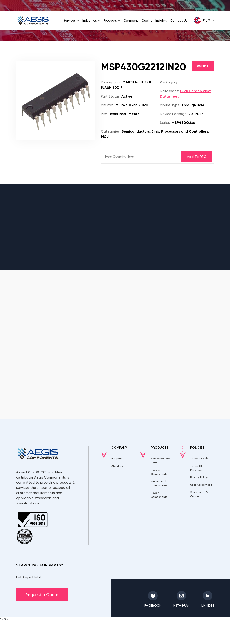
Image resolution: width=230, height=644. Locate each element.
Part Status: (111, 96)
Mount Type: (170, 105)
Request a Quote (42, 595)
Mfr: (104, 114)
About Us (117, 466)
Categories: (111, 131)
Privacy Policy (199, 477)
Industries (90, 20)
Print (203, 66)
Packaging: (169, 82)
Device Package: (174, 114)
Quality (147, 20)
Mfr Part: (108, 105)
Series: (165, 123)
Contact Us (179, 20)
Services (70, 20)
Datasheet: (169, 91)
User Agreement (201, 485)
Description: (111, 82)
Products (110, 20)
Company (131, 20)
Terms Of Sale (199, 459)
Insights (161, 20)
